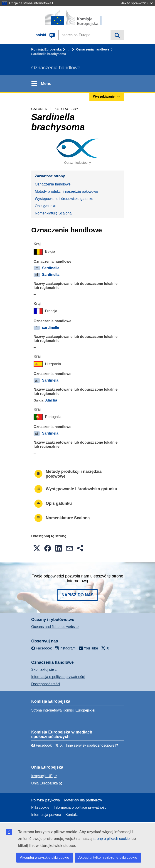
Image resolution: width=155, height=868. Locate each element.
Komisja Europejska (47, 49)
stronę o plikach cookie (112, 839)
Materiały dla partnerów (83, 800)
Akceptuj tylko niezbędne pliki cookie (108, 857)
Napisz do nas (77, 595)
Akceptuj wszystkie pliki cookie (45, 857)
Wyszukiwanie (117, 35)
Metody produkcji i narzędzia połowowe (66, 191)
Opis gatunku (46, 206)
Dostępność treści (46, 684)
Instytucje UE (42, 776)
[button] (37, 548)
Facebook (42, 745)
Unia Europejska (45, 783)
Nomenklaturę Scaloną (53, 213)
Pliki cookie (40, 807)
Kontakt (71, 815)
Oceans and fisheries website (55, 627)
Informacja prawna (46, 815)
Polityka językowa (46, 800)
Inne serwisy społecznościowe (90, 745)
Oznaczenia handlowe (93, 49)
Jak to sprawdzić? (137, 3)
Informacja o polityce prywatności (58, 677)
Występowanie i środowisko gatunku (64, 199)
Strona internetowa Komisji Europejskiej (63, 710)
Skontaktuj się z (44, 670)
